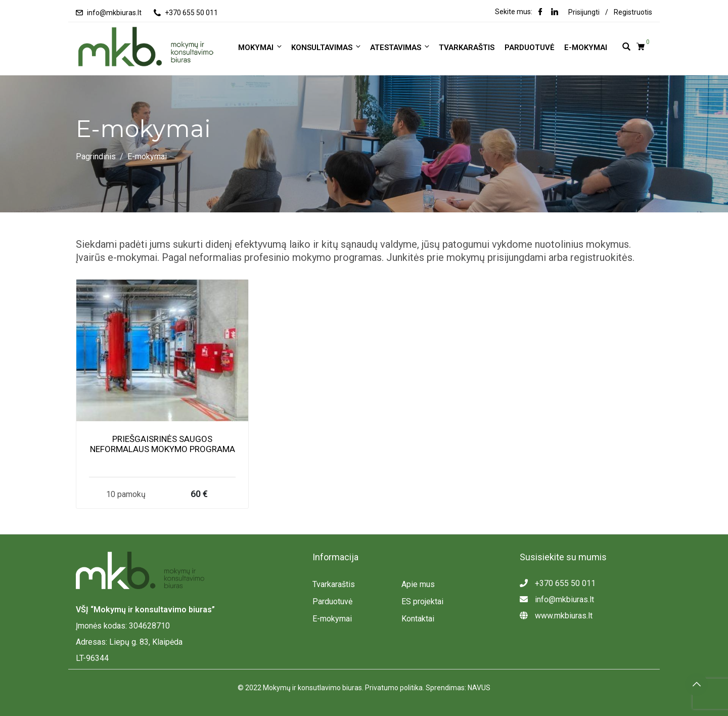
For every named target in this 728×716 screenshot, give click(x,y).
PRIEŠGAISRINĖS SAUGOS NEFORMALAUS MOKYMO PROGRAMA (163, 444)
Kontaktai (418, 619)
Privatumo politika (394, 688)
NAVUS (479, 688)
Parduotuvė (529, 48)
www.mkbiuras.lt (556, 616)
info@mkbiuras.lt (114, 13)
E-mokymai (586, 48)
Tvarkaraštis (467, 48)
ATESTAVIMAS (400, 47)
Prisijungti (584, 12)
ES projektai (422, 601)
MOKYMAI (261, 47)
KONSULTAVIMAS (327, 47)
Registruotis (633, 12)
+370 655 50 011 (191, 13)
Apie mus (418, 584)
